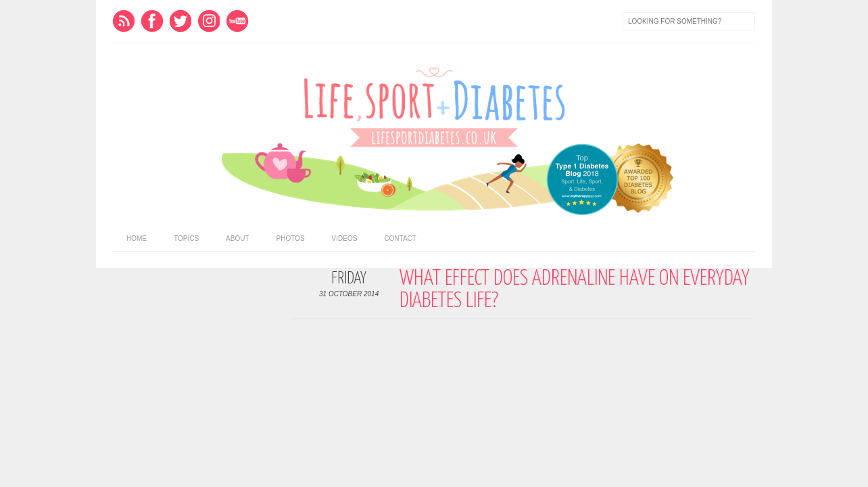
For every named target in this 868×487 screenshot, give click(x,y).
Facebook (152, 21)
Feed (124, 21)
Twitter (180, 21)
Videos (345, 238)
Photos (291, 238)
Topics (186, 238)
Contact (400, 238)
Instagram (209, 21)
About (237, 238)
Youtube (237, 21)
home (137, 238)
